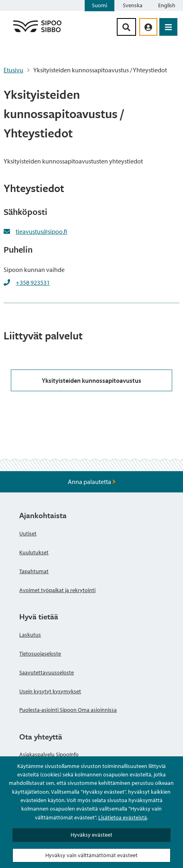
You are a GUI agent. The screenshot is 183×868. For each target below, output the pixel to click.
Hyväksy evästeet (91, 835)
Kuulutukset (34, 552)
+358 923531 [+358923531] (33, 282)
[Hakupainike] (126, 27)
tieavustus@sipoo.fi (41, 231)
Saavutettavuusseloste (47, 672)
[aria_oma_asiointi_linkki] (148, 27)
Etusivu (13, 70)
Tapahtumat (34, 571)
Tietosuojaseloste (40, 654)
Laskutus (30, 635)
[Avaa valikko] (168, 27)
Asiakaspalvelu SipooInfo (49, 754)
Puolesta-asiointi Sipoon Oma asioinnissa (68, 710)
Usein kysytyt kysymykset (50, 691)
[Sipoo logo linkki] (37, 32)
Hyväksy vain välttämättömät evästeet (91, 855)
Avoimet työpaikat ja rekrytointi (57, 590)
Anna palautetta (92, 482)
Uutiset (28, 533)
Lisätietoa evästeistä (123, 817)
